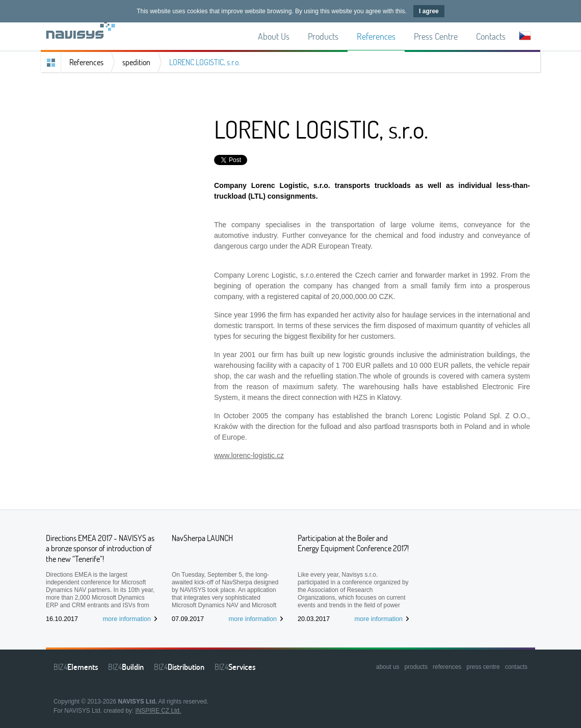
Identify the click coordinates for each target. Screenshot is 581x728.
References (86, 62)
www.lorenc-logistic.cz (249, 455)
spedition (136, 62)
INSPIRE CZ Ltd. (158, 711)
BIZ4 (76, 667)
